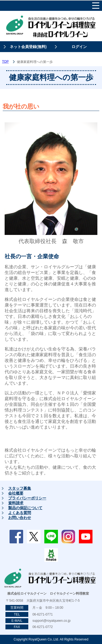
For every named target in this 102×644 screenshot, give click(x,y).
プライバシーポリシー (27, 498)
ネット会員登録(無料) (28, 47)
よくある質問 (20, 513)
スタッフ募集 (20, 488)
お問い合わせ (20, 518)
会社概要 (16, 493)
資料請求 (16, 503)
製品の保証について (25, 508)
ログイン (79, 47)
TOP (5, 62)
